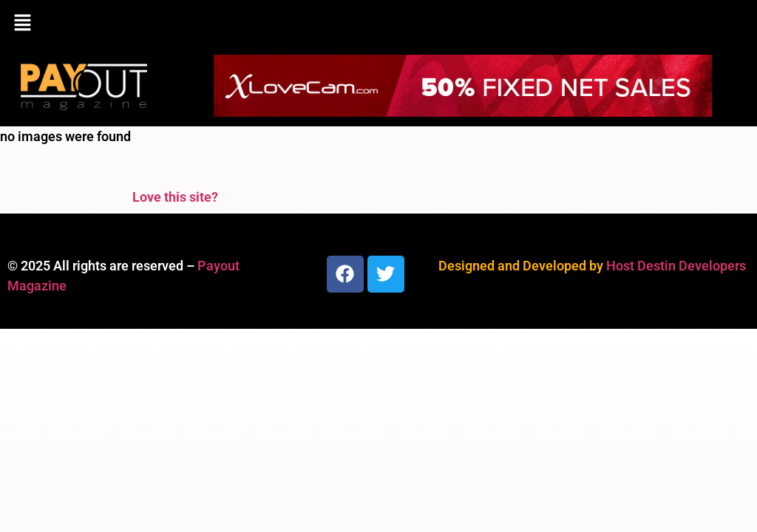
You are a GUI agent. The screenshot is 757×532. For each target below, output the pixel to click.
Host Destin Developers (676, 266)
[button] (378, 24)
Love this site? (175, 197)
